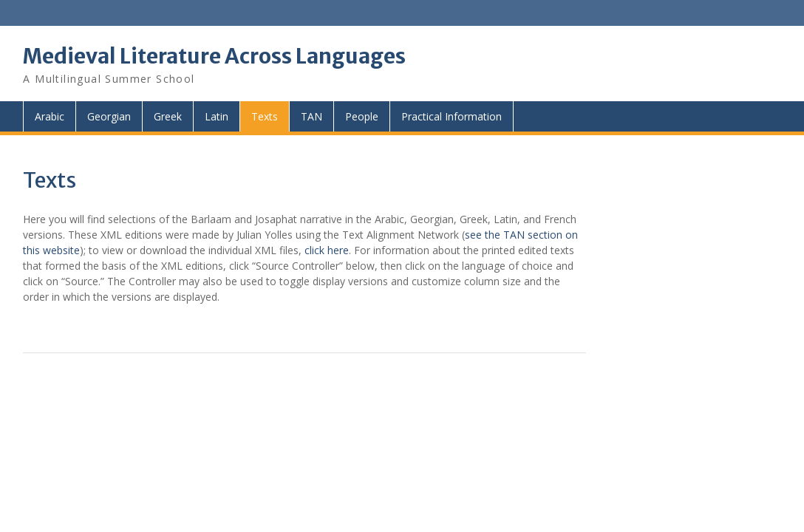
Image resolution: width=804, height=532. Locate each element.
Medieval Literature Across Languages (214, 56)
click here (327, 250)
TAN (311, 116)
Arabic (50, 116)
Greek (168, 116)
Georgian (109, 116)
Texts (265, 116)
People (362, 116)
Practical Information (452, 116)
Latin (217, 116)
